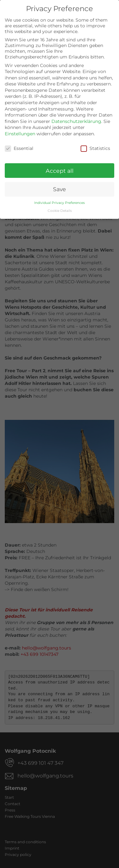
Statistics (95, 147)
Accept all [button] (60, 170)
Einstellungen (20, 133)
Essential (19, 147)
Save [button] (60, 188)
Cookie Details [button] (60, 210)
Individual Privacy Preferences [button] (60, 202)
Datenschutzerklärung (76, 120)
